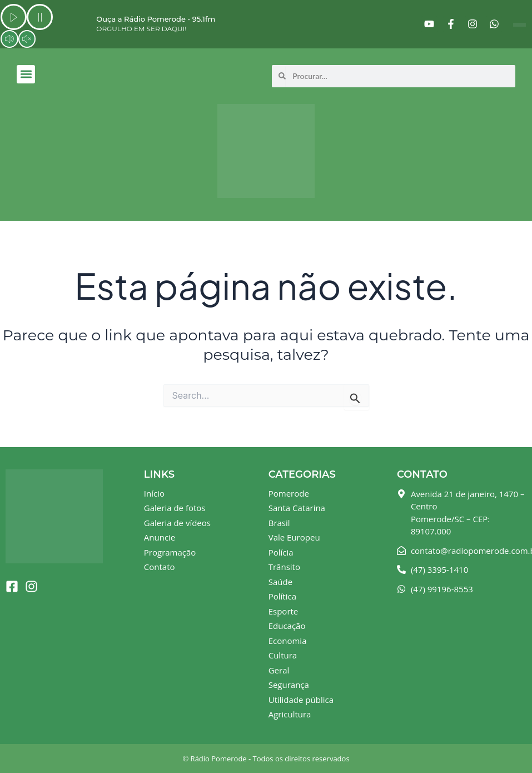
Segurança (289, 685)
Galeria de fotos (175, 508)
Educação (287, 626)
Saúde (280, 582)
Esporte (284, 611)
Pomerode (289, 493)
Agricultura (290, 714)
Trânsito (284, 567)
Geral (279, 670)
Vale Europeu (294, 537)
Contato (160, 567)
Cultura (283, 655)
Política (282, 596)
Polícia (281, 552)
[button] (26, 74)
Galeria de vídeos (177, 523)
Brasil (279, 523)
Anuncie (160, 537)
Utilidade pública (301, 700)
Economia (288, 641)
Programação (170, 552)
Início (154, 493)
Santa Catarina (297, 508)
